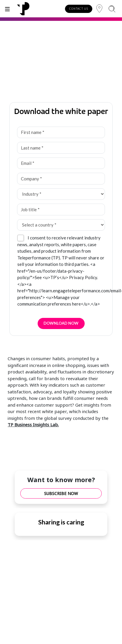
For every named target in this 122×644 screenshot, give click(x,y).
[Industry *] (61, 194)
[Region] (99, 9)
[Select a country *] (61, 225)
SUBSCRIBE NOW (61, 493)
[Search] (112, 9)
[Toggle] (7, 9)
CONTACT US (79, 9)
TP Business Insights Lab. (33, 425)
